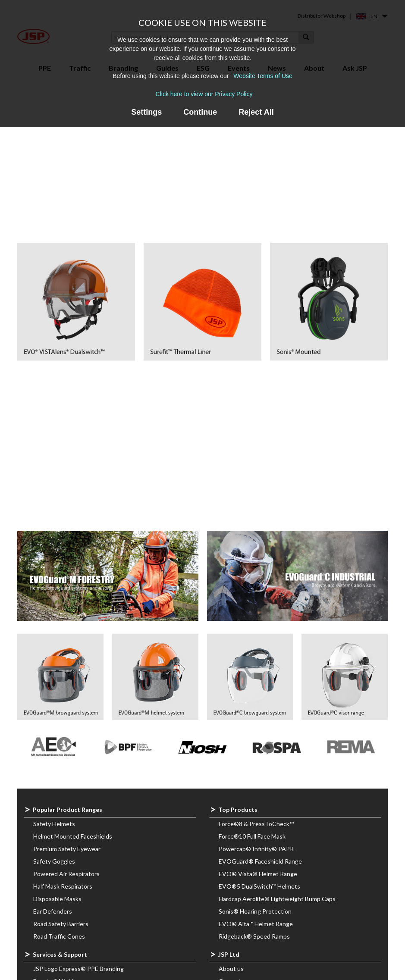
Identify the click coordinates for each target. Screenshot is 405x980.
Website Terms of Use (263, 76)
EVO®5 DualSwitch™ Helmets (259, 738)
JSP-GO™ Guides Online (66, 895)
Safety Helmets (54, 675)
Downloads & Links (244, 933)
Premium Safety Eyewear (67, 700)
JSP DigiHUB (50, 908)
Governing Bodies (243, 945)
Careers (229, 858)
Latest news (235, 895)
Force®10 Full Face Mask (252, 688)
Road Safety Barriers (61, 775)
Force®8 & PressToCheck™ (256, 675)
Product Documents (246, 920)
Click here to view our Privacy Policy (204, 94)
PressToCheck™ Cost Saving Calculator (87, 870)
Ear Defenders (53, 763)
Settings (146, 112)
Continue (200, 112)
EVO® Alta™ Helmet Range (256, 775)
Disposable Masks (57, 750)
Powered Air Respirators (66, 725)
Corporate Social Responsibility (261, 883)
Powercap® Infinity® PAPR (256, 700)
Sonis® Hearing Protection (255, 763)
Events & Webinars (59, 833)
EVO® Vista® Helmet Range (258, 725)
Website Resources (60, 920)
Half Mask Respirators (63, 738)
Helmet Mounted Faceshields (73, 688)
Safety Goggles (54, 713)
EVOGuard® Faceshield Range (260, 713)
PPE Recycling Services (64, 858)
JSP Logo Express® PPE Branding (78, 820)
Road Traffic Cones (59, 788)
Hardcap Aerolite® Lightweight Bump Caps (277, 750)
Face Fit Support (55, 933)
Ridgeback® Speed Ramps (254, 788)
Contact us (234, 833)
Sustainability (237, 870)
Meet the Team (240, 908)
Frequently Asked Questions (72, 845)
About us (231, 820)
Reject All (256, 112)
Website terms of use (248, 970)
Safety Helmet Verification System (80, 883)
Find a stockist (238, 845)
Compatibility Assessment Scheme (266, 958)
